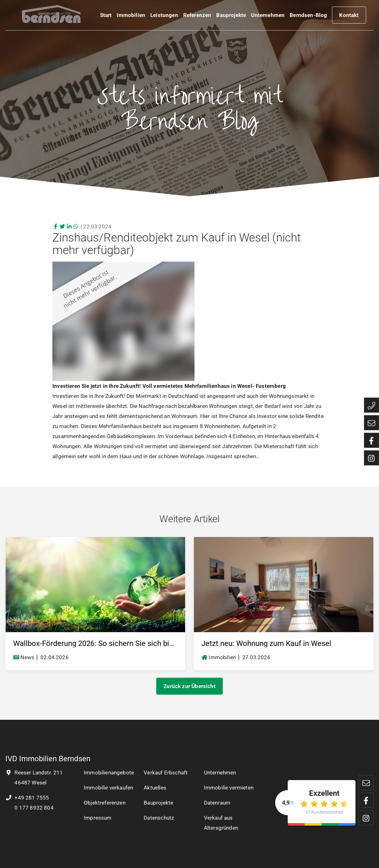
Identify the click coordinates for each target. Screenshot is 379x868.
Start (106, 16)
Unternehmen (268, 16)
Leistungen (164, 16)
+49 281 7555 (27, 798)
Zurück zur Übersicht (189, 686)
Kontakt (349, 16)
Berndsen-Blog (308, 16)
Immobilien (131, 16)
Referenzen (197, 16)
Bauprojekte (231, 16)
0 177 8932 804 (33, 808)
